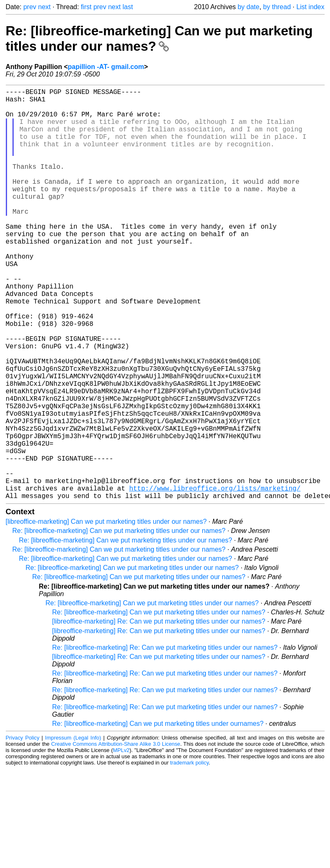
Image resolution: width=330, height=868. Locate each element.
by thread (277, 7)
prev (30, 7)
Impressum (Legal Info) (73, 829)
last (128, 7)
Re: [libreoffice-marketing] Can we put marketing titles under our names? (159, 38)
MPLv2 (121, 842)
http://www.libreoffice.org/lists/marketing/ (215, 578)
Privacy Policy (23, 829)
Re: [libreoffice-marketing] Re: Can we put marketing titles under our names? (165, 739)
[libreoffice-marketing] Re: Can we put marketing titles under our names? (159, 713)
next (44, 7)
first (86, 7)
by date (248, 7)
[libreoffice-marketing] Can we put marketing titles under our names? (106, 613)
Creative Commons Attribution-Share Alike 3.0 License (116, 835)
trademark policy (189, 854)
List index (310, 7)
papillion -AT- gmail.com (106, 67)
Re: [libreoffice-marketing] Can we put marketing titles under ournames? (158, 815)
